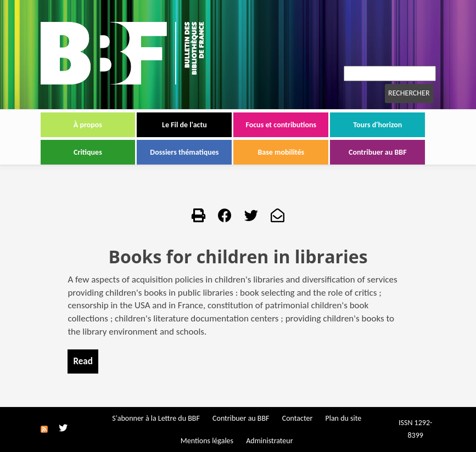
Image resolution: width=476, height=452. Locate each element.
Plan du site (343, 418)
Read (83, 361)
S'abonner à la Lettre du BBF (156, 418)
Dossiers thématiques (184, 152)
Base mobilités (281, 152)
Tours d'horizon (377, 125)
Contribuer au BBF (378, 152)
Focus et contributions (281, 125)
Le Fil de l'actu (184, 125)
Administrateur (269, 441)
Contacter (298, 418)
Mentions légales (207, 441)
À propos (88, 125)
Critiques (88, 152)
